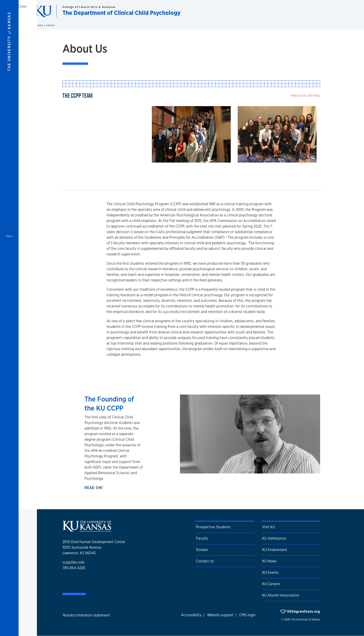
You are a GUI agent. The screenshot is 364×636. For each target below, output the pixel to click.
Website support (220, 615)
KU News (269, 561)
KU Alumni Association (281, 595)
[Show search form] (344, 11)
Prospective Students (213, 527)
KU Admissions (274, 538)
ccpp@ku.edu (73, 562)
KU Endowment (275, 550)
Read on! (94, 488)
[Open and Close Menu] (9, 318)
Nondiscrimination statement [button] (86, 615)
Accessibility (191, 615)
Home (40, 25)
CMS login (247, 615)
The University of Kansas (305, 620)
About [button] (51, 25)
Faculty (202, 538)
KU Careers (271, 584)
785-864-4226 (74, 568)
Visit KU (268, 527)
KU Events (270, 572)
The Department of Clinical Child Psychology (122, 13)
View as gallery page (305, 96)
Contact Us (205, 561)
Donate (202, 550)
